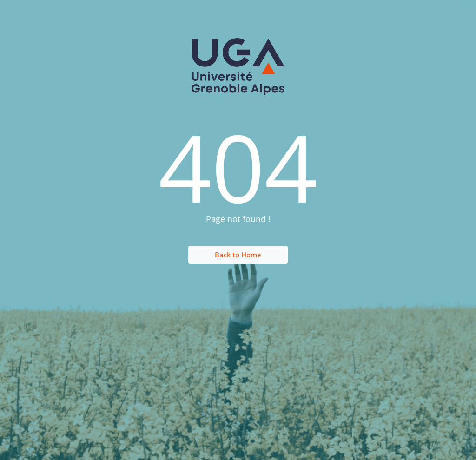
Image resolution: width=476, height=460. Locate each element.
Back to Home (238, 255)
